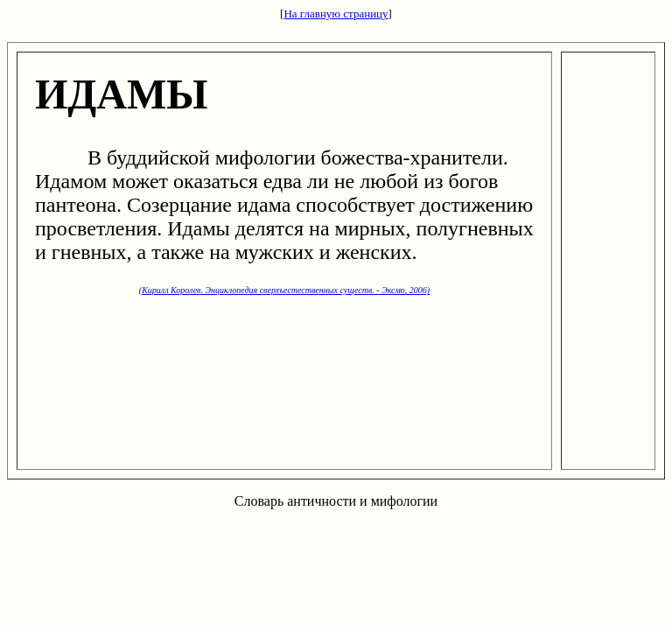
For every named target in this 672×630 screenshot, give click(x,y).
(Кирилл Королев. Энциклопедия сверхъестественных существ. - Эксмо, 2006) (284, 290)
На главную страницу (336, 14)
